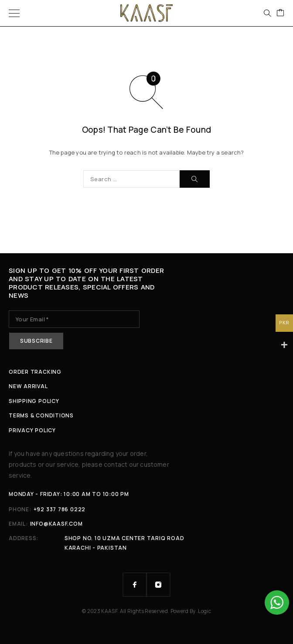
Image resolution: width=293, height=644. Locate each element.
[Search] (267, 13)
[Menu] (14, 13)
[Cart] (280, 13)
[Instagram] (158, 585)
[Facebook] (135, 585)
